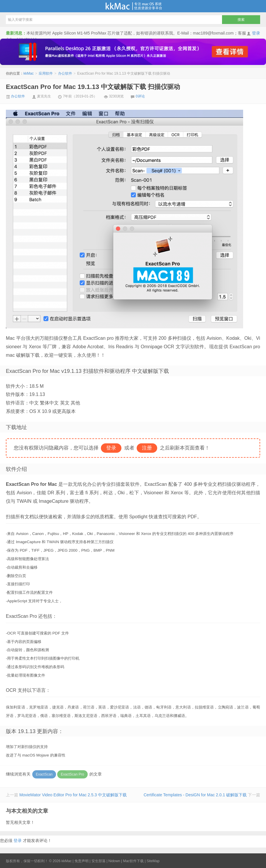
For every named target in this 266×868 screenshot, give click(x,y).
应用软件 (46, 73)
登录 (256, 33)
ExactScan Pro (72, 774)
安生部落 (99, 861)
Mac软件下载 (133, 861)
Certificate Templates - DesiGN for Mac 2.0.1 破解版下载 (195, 795)
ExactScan (44, 774)
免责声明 (82, 861)
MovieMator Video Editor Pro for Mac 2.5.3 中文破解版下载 (73, 795)
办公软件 (65, 73)
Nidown (114, 861)
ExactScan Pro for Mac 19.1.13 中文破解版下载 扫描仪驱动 (93, 87)
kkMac (133, 6)
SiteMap (153, 861)
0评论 (140, 96)
